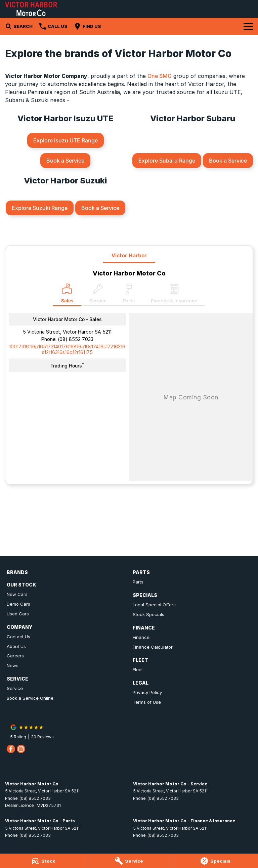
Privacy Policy (147, 692)
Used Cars (18, 614)
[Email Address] (67, 349)
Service (15, 688)
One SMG (160, 76)
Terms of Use (147, 702)
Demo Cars (18, 604)
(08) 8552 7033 (76, 339)
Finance (141, 637)
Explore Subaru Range (167, 161)
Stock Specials (148, 614)
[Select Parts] (129, 295)
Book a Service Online (30, 698)
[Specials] (215, 861)
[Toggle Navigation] (248, 26)
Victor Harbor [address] (129, 255)
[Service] (129, 861)
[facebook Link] (11, 749)
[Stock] (43, 861)
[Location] (67, 295)
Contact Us (18, 637)
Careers (15, 656)
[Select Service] (98, 295)
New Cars (17, 594)
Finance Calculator (153, 647)
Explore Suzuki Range (40, 208)
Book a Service (65, 161)
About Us (16, 646)
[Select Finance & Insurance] (174, 295)
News (13, 665)
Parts (138, 582)
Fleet (138, 669)
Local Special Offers (154, 605)
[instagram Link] (21, 749)
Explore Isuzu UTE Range (66, 140)
